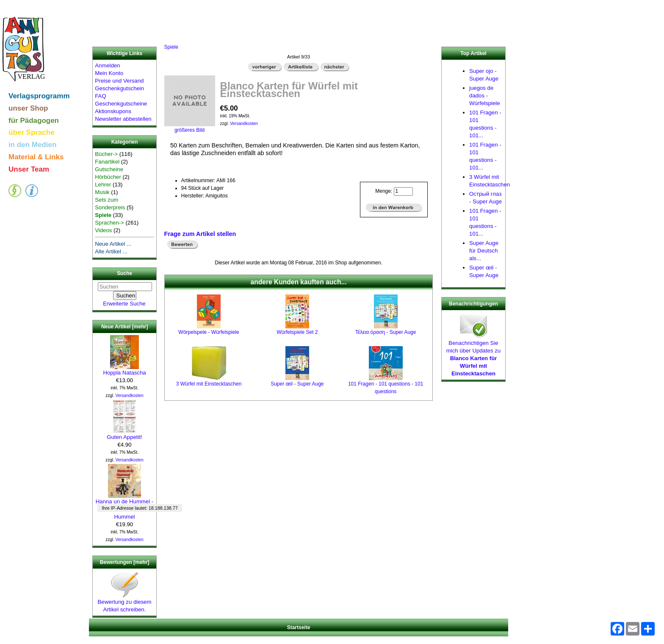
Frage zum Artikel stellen (200, 234)
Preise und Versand (119, 81)
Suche (125, 274)
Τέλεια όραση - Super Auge (386, 332)
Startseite (299, 627)
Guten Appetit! (125, 434)
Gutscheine (109, 169)
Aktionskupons (113, 111)
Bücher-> (106, 154)
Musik (102, 192)
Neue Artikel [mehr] (125, 327)
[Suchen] (125, 287)
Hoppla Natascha (124, 370)
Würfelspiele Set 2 (297, 332)
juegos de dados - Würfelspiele (485, 96)
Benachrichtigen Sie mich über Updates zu (473, 355)
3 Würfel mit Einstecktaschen (209, 384)
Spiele (171, 47)
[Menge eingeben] (403, 192)
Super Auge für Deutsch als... (484, 251)
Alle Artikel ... (111, 251)
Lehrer (103, 185)
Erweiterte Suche (124, 304)
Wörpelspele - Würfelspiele (209, 332)
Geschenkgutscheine (121, 104)
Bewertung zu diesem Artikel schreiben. (125, 603)
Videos (103, 230)
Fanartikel (107, 162)
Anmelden (107, 65)
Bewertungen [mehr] (125, 562)
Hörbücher (108, 177)
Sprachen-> (109, 223)
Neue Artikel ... (113, 244)
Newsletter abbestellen (123, 119)
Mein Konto (109, 73)
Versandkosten (130, 396)
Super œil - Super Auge (297, 384)
